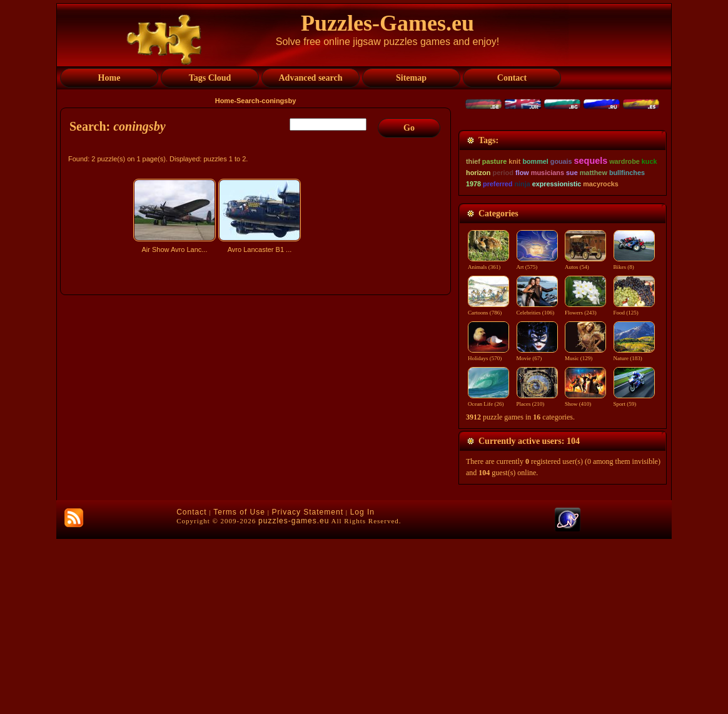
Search (248, 101)
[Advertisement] (257, 367)
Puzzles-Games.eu (387, 23)
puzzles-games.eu (294, 696)
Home (225, 101)
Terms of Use (239, 687)
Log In (362, 687)
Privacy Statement (308, 687)
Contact (191, 687)
